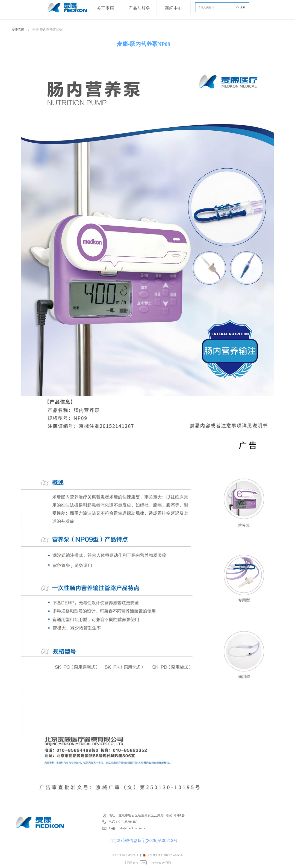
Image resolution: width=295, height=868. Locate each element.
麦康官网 (18, 30)
